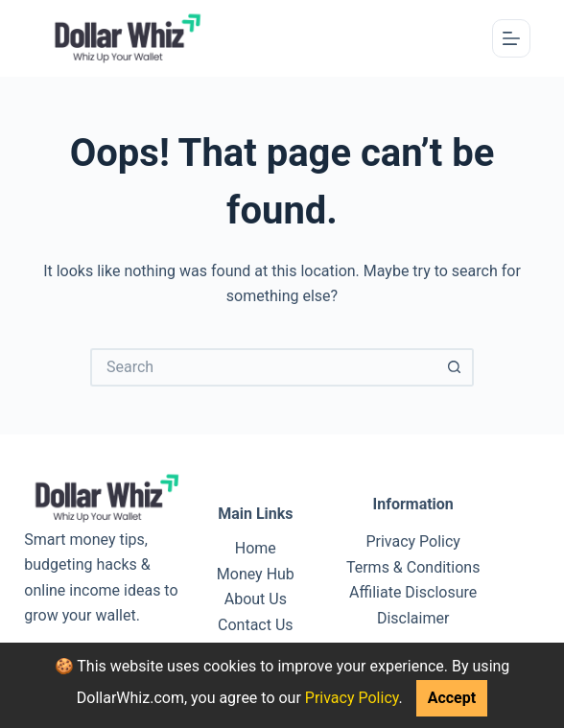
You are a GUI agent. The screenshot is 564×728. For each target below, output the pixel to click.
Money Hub (256, 574)
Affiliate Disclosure (413, 592)
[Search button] (455, 367)
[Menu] (511, 38)
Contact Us (256, 625)
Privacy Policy (352, 698)
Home (256, 548)
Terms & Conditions (413, 567)
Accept (452, 698)
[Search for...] (263, 367)
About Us (256, 599)
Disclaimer (413, 618)
